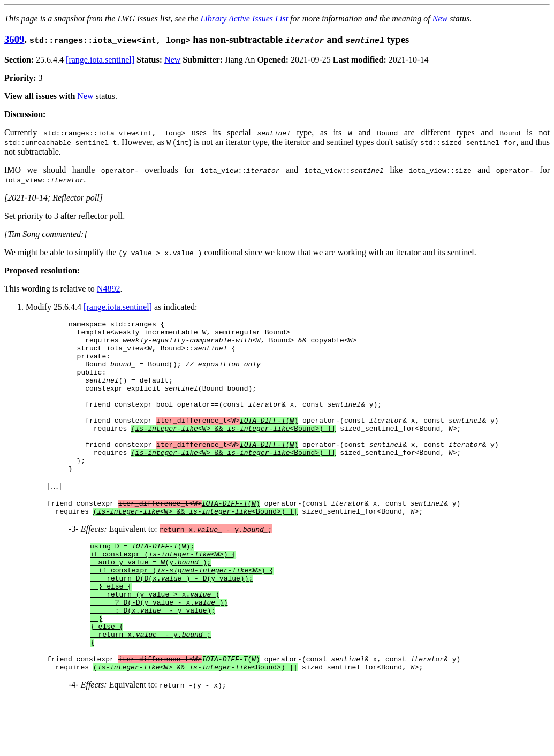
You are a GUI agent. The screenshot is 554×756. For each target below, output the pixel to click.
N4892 (109, 289)
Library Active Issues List (244, 18)
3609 (14, 39)
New (440, 18)
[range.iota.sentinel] (100, 60)
